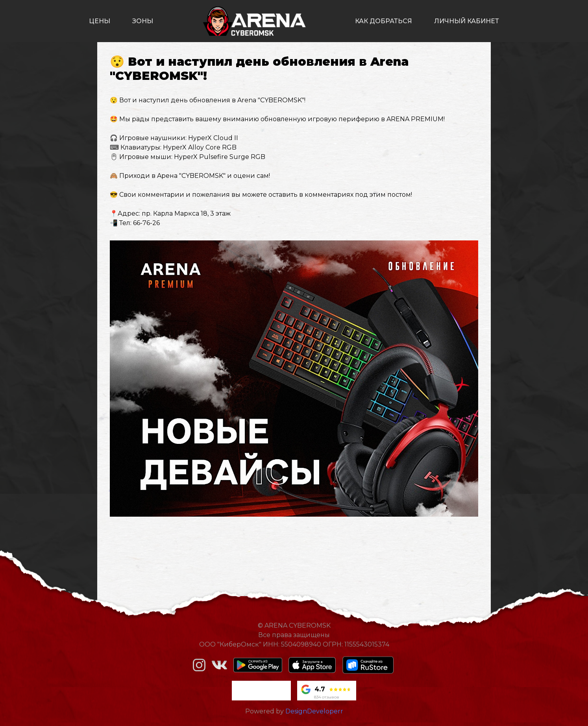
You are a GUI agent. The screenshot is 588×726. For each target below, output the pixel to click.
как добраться (384, 21)
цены (100, 21)
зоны (143, 21)
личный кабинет (467, 21)
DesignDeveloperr (314, 711)
